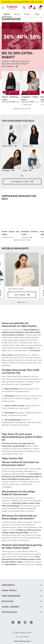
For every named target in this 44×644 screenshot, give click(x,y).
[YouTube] (25, 622)
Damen (7, 14)
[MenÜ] (3, 8)
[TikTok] (31, 622)
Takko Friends (10, 564)
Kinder (27, 14)
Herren (17, 14)
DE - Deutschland (22, 637)
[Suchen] (24, 8)
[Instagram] (19, 622)
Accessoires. (36, 350)
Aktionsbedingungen (22, 641)
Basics (31, 348)
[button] (34, 8)
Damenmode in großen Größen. (14, 446)
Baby (37, 14)
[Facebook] (13, 622)
